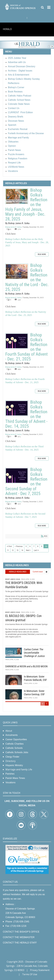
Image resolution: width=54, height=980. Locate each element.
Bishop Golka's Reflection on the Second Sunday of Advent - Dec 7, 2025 (17, 476)
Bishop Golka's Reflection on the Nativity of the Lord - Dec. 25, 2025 (17, 271)
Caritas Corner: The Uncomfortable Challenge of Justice (34, 653)
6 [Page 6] (30, 546)
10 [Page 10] (46, 546)
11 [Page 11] (8, 550)
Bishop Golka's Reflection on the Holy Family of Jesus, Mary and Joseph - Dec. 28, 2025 (17, 196)
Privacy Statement (40, 970)
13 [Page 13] (17, 550)
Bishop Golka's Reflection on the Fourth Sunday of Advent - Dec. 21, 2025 (17, 341)
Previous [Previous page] (19, 546)
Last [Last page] (35, 550)
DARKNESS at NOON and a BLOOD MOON (26, 666)
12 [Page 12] (13, 550)
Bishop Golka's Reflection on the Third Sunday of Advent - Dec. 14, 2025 (17, 408)
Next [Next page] (28, 550)
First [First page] (10, 546)
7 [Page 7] (34, 546)
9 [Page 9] (42, 546)
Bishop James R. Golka (13, 227)
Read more (42, 254)
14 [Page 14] (22, 550)
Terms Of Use (30, 974)
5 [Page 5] (26, 546)
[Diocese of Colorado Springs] (20, 6)
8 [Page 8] (38, 546)
